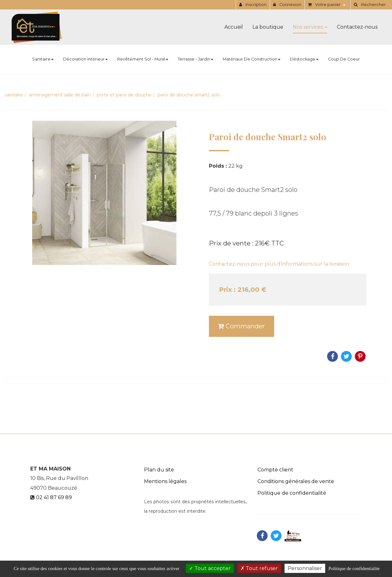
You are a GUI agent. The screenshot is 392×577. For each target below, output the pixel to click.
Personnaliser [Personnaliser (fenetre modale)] (305, 568)
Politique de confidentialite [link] (354, 568)
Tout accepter (210, 568)
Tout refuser (259, 568)
